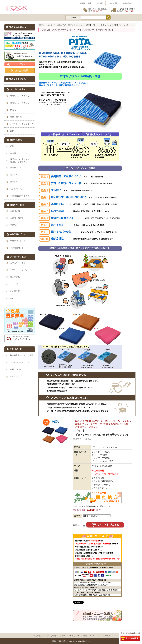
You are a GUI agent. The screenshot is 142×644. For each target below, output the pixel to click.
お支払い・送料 (85, 3)
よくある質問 (113, 3)
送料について (89, 636)
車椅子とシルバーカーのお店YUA (53, 25)
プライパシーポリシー (70, 636)
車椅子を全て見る (18, 79)
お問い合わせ (128, 3)
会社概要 (100, 3)
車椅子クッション (75, 25)
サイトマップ (104, 636)
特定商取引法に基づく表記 (45, 636)
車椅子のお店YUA (18, 27)
